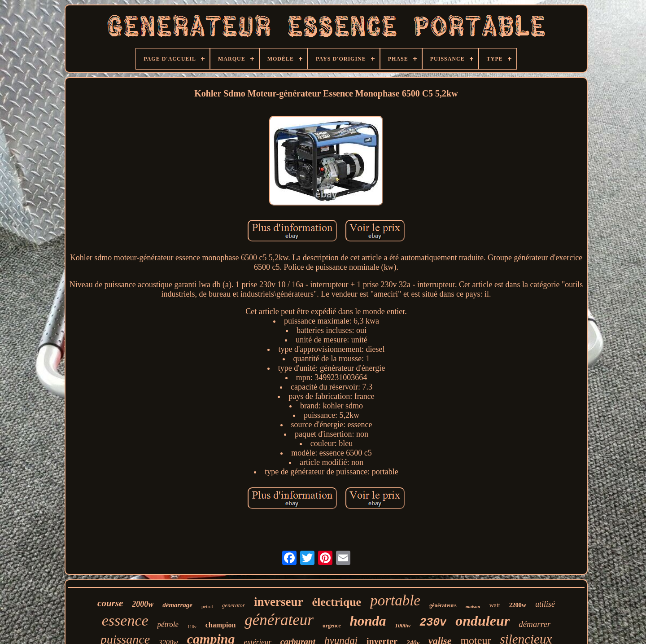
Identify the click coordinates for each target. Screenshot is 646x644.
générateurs (443, 605)
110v (192, 627)
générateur (279, 620)
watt (495, 605)
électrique (336, 602)
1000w (403, 625)
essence (125, 620)
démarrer (535, 624)
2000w (143, 604)
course (110, 603)
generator (234, 605)
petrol (207, 606)
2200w (518, 605)
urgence (332, 626)
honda (368, 621)
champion (221, 625)
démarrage (177, 605)
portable (395, 600)
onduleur (482, 621)
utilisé (545, 604)
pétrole (168, 624)
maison (473, 606)
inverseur (278, 602)
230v (433, 623)
